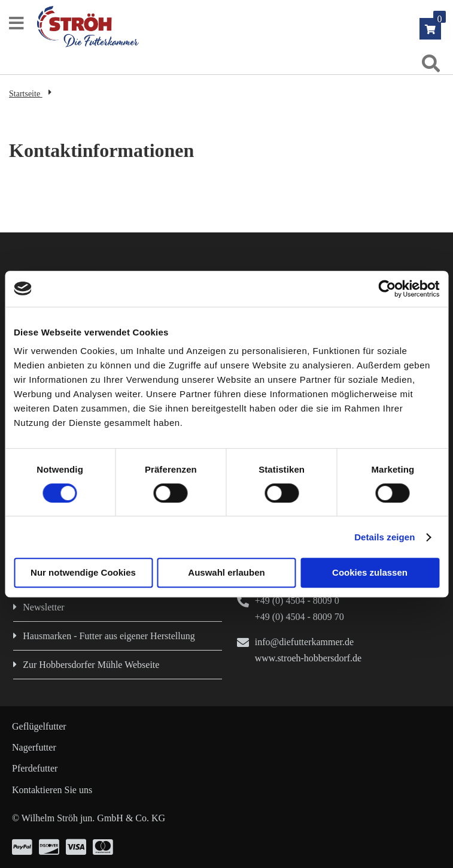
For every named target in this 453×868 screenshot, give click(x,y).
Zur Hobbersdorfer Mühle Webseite (91, 665)
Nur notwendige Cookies (83, 572)
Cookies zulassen (370, 572)
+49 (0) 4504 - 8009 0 (297, 601)
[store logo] (232, 27)
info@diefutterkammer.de (304, 642)
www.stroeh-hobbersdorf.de (308, 658)
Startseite (26, 94)
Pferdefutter (35, 768)
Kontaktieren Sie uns (52, 790)
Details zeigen (384, 537)
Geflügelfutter (39, 726)
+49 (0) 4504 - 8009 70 (300, 617)
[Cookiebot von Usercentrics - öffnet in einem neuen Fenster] (387, 289)
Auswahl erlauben (226, 572)
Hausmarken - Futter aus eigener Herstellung (109, 636)
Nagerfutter (34, 747)
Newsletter (43, 607)
